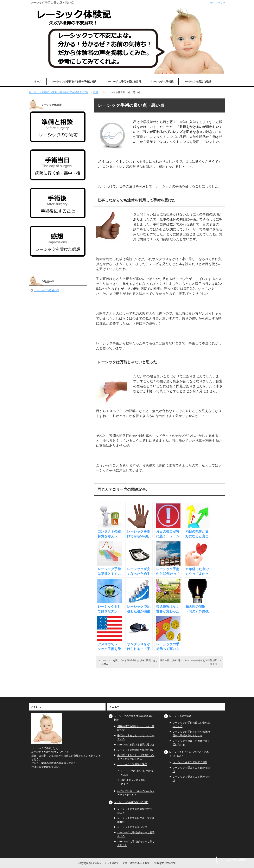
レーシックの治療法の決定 (132, 764)
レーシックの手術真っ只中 (132, 827)
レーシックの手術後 (162, 82)
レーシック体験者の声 (47, 290)
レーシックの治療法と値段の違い (136, 750)
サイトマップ (218, 3)
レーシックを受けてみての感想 (190, 762)
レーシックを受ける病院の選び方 (136, 745)
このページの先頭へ (236, 860)
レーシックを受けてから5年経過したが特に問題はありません (129, 662)
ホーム (38, 82)
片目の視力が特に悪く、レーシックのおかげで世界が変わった (188, 662)
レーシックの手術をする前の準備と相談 (74, 82)
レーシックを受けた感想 (197, 82)
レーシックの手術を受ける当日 (124, 82)
